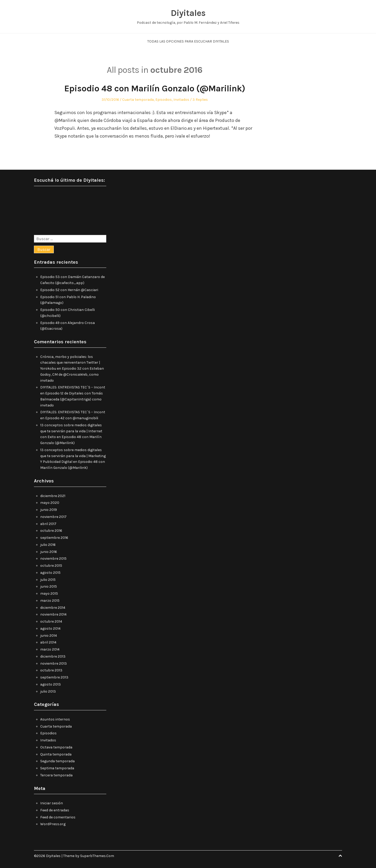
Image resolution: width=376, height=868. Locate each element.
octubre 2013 (51, 670)
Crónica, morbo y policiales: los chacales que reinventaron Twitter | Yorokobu (70, 363)
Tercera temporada (56, 775)
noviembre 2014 (53, 614)
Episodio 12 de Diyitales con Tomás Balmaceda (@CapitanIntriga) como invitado (72, 399)
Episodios (164, 100)
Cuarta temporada (138, 100)
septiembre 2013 (54, 677)
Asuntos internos (55, 719)
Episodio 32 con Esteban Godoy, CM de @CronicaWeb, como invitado (72, 374)
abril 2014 (48, 642)
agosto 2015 (50, 573)
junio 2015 (49, 586)
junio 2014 (49, 636)
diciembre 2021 (53, 496)
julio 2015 (48, 580)
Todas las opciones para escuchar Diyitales (188, 41)
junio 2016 (49, 552)
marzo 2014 (50, 649)
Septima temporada (57, 768)
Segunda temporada (57, 761)
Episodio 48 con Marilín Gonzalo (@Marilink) (155, 88)
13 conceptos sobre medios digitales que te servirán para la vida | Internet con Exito (71, 431)
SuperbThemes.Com (97, 856)
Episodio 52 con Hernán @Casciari (69, 290)
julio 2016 (48, 545)
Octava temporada (56, 747)
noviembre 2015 (53, 559)
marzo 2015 (50, 601)
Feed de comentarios (58, 817)
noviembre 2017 (53, 517)
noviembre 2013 (54, 663)
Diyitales (188, 13)
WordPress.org (53, 824)
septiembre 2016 (54, 538)
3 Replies (200, 100)
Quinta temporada (56, 754)
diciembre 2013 (53, 656)
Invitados (181, 100)
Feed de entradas (55, 810)
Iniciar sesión (52, 803)
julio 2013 (48, 691)
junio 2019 (49, 510)
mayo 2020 (50, 503)
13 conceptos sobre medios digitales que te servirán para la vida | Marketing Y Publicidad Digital (73, 456)
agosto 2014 (50, 628)
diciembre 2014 (53, 608)
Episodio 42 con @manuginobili (72, 418)
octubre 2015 (51, 566)
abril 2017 (48, 524)
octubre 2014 (51, 621)
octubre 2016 (51, 531)
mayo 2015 (49, 594)
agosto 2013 (51, 684)
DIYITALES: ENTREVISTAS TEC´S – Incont (73, 387)
